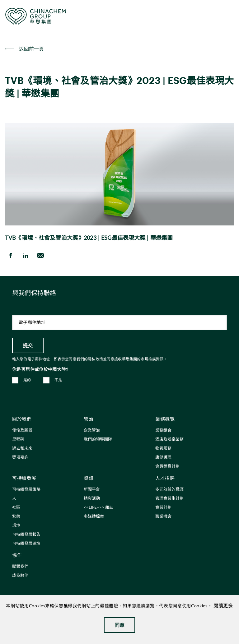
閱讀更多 (223, 606)
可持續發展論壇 (26, 544)
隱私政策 (95, 359)
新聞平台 (92, 490)
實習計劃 (163, 508)
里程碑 (18, 440)
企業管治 (92, 431)
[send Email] (40, 256)
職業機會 (163, 517)
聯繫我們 (20, 567)
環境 (16, 526)
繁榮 (16, 517)
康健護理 (163, 458)
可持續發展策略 (26, 490)
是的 (27, 380)
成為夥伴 (20, 576)
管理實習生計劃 (169, 499)
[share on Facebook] (11, 256)
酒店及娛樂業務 (169, 440)
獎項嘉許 (20, 458)
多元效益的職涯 (169, 490)
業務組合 (163, 431)
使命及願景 (22, 431)
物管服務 (163, 449)
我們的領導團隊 (98, 440)
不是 (58, 380)
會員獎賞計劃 (167, 467)
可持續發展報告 (26, 535)
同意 (120, 625)
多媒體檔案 (94, 517)
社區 (16, 508)
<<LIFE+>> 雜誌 (98, 508)
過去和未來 (22, 449)
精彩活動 (92, 499)
